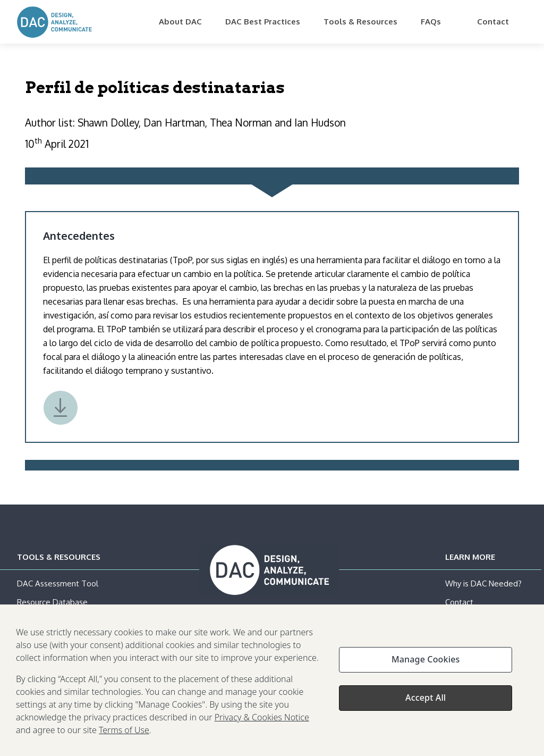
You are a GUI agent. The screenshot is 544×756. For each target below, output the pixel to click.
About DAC (180, 22)
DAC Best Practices (263, 22)
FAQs (431, 22)
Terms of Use (124, 733)
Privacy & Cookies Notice (262, 720)
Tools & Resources (360, 22)
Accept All (426, 700)
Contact (493, 22)
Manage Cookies (426, 662)
